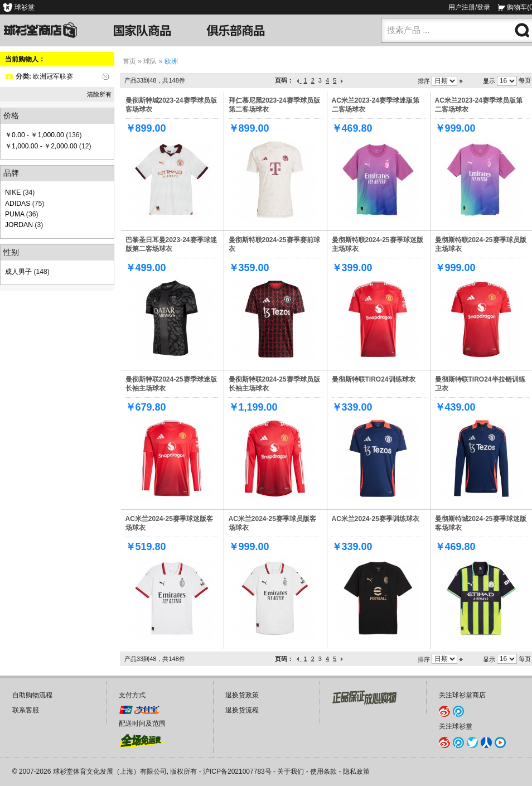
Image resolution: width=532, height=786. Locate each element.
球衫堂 (25, 7)
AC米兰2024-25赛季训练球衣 (376, 519)
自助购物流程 (32, 695)
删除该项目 (106, 77)
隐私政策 (356, 771)
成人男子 (18, 272)
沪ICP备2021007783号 (237, 771)
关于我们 (291, 771)
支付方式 (132, 695)
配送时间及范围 (142, 724)
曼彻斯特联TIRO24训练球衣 (374, 379)
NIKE (13, 192)
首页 (129, 61)
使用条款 (323, 771)
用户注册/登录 (469, 7)
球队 (150, 61)
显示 (489, 81)
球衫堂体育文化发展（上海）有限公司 (110, 771)
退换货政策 (242, 695)
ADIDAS (18, 204)
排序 (424, 81)
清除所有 (99, 94)
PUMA (14, 214)
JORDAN (19, 225)
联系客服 (26, 710)
